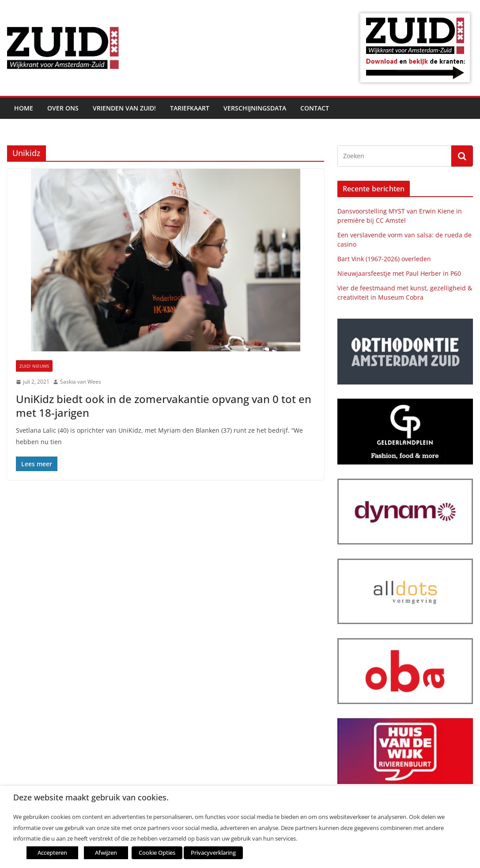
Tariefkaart (190, 108)
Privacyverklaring (213, 853)
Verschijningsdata (255, 108)
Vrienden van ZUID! (124, 108)
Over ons (63, 108)
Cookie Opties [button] (157, 853)
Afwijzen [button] (106, 853)
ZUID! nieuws (34, 366)
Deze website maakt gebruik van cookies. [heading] (91, 798)
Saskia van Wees (81, 382)
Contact (315, 108)
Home (24, 108)
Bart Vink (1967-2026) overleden (384, 259)
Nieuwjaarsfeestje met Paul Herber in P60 (399, 273)
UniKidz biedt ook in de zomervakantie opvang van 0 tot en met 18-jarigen (164, 406)
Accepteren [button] (52, 853)
